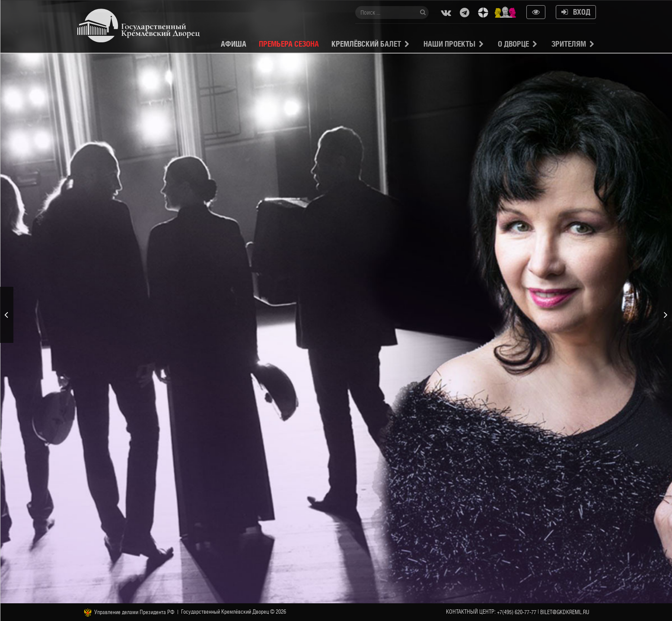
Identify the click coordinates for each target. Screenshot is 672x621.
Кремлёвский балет (366, 44)
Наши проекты (449, 44)
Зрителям (569, 44)
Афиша (234, 44)
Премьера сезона (289, 44)
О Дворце (513, 44)
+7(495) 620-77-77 (517, 612)
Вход (576, 12)
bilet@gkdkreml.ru (565, 612)
